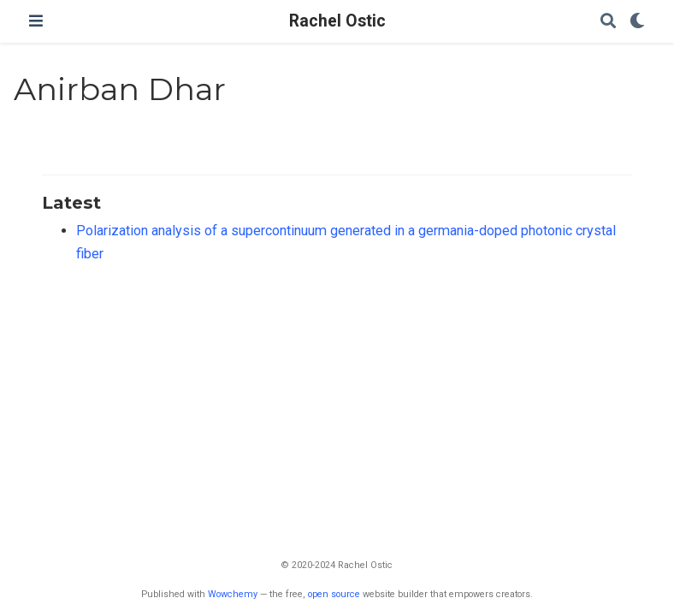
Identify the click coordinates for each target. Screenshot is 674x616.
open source (334, 594)
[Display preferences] (637, 22)
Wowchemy (233, 594)
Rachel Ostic (337, 21)
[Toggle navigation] (36, 21)
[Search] (608, 22)
